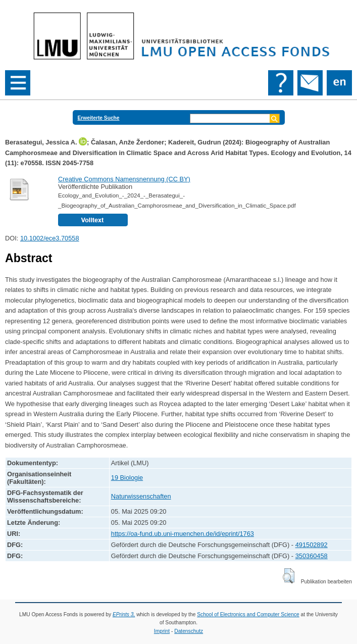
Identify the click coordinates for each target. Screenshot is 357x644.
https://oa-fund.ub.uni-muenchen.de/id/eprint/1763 (183, 534)
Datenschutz (189, 631)
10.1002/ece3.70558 (50, 238)
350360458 (312, 556)
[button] (289, 576)
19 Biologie (127, 478)
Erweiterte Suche (99, 118)
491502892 (312, 545)
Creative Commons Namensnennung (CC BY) (124, 179)
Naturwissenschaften (141, 496)
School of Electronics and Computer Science (248, 614)
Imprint (162, 631)
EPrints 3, (124, 614)
